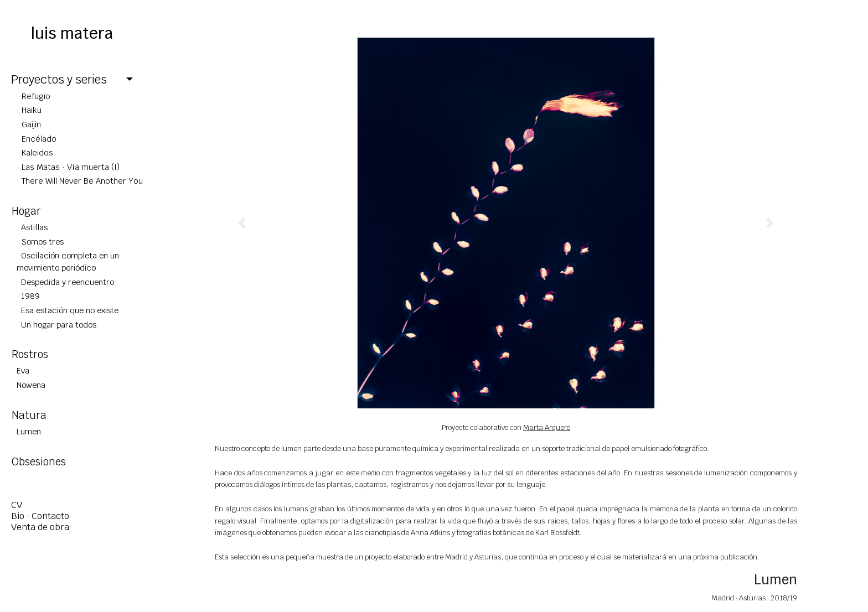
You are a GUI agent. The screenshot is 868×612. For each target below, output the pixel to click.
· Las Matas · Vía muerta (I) (68, 167)
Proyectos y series (59, 79)
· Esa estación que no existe (68, 310)
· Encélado (37, 139)
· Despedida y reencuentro (65, 282)
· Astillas (32, 227)
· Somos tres (40, 242)
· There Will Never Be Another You (80, 181)
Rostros (30, 354)
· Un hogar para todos (56, 325)
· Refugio (33, 96)
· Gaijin (29, 124)
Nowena (31, 385)
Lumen (29, 431)
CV (17, 505)
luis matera (72, 33)
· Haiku (29, 110)
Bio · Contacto (40, 516)
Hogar (26, 211)
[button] (242, 223)
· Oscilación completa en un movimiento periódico (68, 261)
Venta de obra (40, 527)
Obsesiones (39, 461)
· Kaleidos (35, 152)
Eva (23, 370)
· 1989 (28, 296)
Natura (29, 415)
